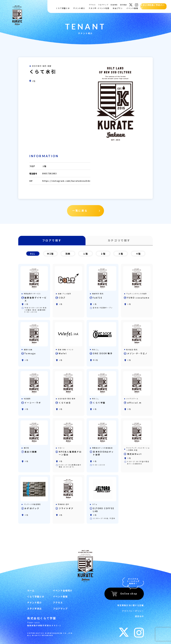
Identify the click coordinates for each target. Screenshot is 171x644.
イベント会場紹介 (60, 588)
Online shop (129, 591)
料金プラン (118, 8)
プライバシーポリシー (134, 607)
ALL (33, 252)
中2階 (50, 252)
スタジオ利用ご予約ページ (153, 6)
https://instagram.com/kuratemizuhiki (68, 181)
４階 (138, 252)
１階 (85, 252)
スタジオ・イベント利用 (99, 8)
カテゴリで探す (119, 239)
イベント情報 (132, 8)
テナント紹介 (79, 8)
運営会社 (140, 612)
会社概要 (123, 5)
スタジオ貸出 (34, 605)
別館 (68, 252)
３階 (121, 252)
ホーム (31, 588)
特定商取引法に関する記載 (132, 602)
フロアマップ (103, 5)
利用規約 (114, 5)
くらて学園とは (62, 8)
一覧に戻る (81, 210)
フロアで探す (52, 239)
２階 (103, 252)
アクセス (92, 5)
